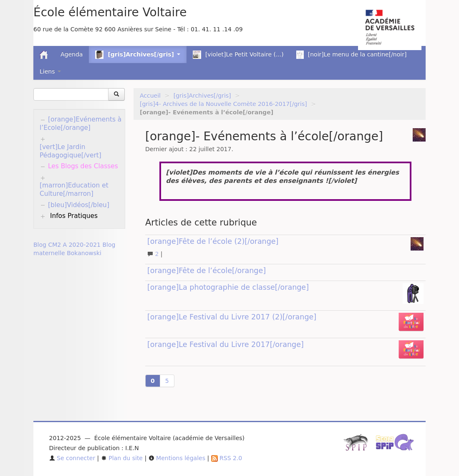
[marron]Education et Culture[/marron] (74, 190)
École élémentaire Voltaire (110, 12)
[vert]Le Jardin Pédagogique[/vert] (71, 151)
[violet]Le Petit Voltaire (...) (238, 55)
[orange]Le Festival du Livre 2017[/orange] (226, 344)
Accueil (150, 96)
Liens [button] (50, 71)
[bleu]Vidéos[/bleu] (79, 205)
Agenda (72, 54)
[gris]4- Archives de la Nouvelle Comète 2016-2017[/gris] (223, 104)
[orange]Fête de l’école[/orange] (207, 271)
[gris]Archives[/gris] (202, 96)
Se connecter (72, 458)
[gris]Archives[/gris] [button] (137, 55)
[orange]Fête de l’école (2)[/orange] (213, 241)
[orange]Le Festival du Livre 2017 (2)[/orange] (232, 317)
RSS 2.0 (227, 458)
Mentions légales (177, 458)
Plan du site (122, 458)
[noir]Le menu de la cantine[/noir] (352, 55)
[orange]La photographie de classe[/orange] (228, 287)
